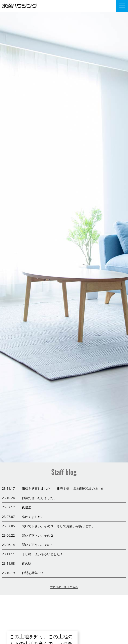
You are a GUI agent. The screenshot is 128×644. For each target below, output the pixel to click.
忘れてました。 (33, 517)
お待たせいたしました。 (39, 498)
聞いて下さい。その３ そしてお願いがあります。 (58, 526)
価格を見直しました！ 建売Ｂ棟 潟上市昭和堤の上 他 (63, 489)
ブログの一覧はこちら (64, 587)
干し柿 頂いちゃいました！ (42, 554)
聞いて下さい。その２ (38, 535)
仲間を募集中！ (33, 573)
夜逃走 (27, 507)
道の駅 (27, 563)
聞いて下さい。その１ (38, 545)
